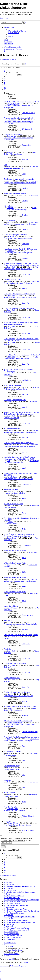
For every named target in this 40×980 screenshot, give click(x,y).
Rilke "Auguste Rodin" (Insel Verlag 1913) (19, 443)
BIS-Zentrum (12, 120)
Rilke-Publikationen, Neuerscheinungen (20, 209)
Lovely (9, 181)
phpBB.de (25, 962)
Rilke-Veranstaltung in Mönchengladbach (19, 118)
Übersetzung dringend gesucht (15, 663)
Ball (5, 165)
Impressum (8, 780)
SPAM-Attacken (10, 793)
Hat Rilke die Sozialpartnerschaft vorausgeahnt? (21, 635)
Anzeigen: (12, 838)
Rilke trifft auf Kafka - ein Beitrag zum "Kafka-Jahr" (22, 355)
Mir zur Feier (8, 206)
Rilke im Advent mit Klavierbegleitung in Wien (20, 707)
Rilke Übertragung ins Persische (15, 235)
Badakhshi (11, 236)
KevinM (10, 694)
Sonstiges (34, 195)
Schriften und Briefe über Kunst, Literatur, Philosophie (22, 282)
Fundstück (8, 649)
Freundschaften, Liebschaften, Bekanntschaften (21, 298)
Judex (9, 506)
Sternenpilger (12, 136)
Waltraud (10, 152)
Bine (9, 167)
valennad (10, 251)
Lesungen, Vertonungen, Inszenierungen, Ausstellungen (21, 182)
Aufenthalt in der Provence (13, 504)
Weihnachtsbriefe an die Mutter (15, 551)
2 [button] (4, 79)
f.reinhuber (11, 373)
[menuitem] (17, 31)
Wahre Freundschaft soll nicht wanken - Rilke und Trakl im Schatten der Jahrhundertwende (22, 413)
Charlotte (10, 208)
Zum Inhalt (4, 18)
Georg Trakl (11, 267)
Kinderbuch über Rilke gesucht (15, 193)
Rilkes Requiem (10, 220)
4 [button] (4, 82)
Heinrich (10, 708)
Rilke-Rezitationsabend (12, 428)
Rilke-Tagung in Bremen (13, 751)
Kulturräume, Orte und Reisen (15, 493)
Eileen (9, 491)
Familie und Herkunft (11, 418)
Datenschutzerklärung (12, 766)
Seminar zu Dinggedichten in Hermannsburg (20, 179)
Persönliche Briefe (10, 524)
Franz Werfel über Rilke (12, 385)
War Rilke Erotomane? (12, 678)
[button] (4, 71)
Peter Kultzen (12, 477)
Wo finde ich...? (34, 552)
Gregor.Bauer (12, 538)
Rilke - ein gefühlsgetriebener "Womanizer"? (20, 294)
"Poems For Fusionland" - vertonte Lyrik (18, 721)
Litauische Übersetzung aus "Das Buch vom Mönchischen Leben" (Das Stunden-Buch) (20, 458)
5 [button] (4, 84)
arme (9, 281)
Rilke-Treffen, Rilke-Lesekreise (20, 153)
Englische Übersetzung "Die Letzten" (17, 692)
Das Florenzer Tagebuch (13, 280)
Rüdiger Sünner (13, 809)
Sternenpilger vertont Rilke (13, 134)
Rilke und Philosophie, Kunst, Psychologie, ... (21, 268)
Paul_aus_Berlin (13, 104)
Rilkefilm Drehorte (10, 807)
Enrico (10, 522)
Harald (9, 622)
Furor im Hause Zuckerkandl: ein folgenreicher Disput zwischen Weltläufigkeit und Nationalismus (22, 264)
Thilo (9, 739)
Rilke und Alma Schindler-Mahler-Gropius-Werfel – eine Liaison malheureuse (22, 323)
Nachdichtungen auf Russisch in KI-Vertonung (20, 249)
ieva (8, 461)
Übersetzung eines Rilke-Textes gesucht (21, 167)
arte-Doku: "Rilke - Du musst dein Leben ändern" (21, 102)
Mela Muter (8, 620)
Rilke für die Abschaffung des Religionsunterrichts (22, 737)
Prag (6, 150)
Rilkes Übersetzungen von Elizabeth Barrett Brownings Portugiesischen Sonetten (19, 535)
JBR (8, 552)
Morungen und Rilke (11, 489)
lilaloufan (10, 387)
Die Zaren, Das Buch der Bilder (15, 400)
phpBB (11, 959)
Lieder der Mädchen (11, 606)
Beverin (10, 445)
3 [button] (4, 80)
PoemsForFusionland (15, 723)
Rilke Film (7, 821)
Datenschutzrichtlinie (11, 769)
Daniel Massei (12, 608)
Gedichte (33, 402)
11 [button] (5, 88)
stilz (8, 794)
